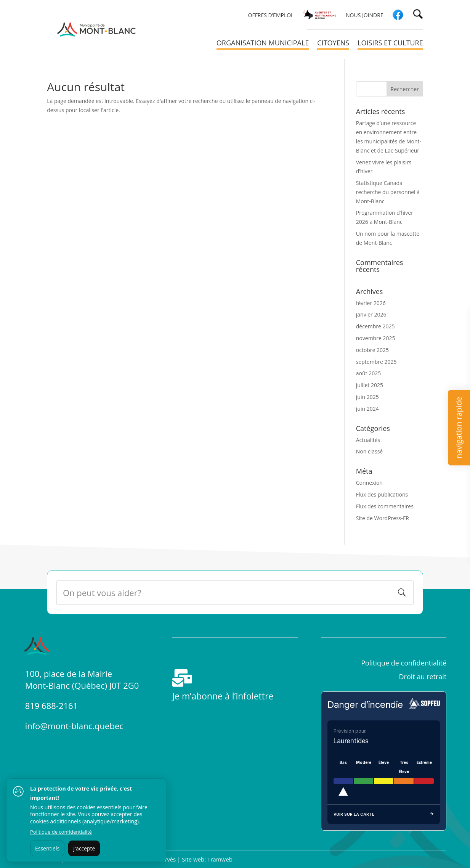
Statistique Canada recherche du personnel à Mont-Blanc (388, 192)
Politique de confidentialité (404, 663)
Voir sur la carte (384, 815)
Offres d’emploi (270, 16)
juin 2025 (367, 397)
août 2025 (368, 373)
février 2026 (371, 303)
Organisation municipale (263, 44)
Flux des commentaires (385, 506)
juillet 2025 (370, 385)
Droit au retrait (423, 677)
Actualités (368, 440)
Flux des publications (382, 494)
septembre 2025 (376, 362)
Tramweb (220, 859)
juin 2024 (367, 409)
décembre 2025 (375, 326)
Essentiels (47, 848)
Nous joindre (365, 16)
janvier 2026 (371, 314)
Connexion (369, 483)
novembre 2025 (376, 338)
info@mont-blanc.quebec (74, 726)
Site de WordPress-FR (383, 518)
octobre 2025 (372, 350)
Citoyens (333, 44)
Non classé (369, 451)
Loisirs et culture (390, 44)
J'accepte (84, 848)
